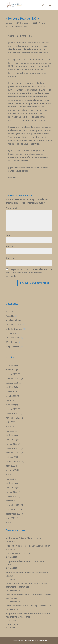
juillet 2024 (11, 396)
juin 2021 (10, 523)
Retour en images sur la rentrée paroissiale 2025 (29, 606)
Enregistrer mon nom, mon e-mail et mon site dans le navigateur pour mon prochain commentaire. (29, 273)
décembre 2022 (13, 448)
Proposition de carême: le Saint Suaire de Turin (28, 546)
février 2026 (11, 374)
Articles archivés (14, 320)
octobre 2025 (12, 383)
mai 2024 (10, 400)
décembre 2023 (13, 413)
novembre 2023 (13, 418)
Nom (9, 235)
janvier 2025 (12, 392)
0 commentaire (21, 26)
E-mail (10, 247)
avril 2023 (10, 435)
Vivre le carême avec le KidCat (20, 554)
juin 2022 (10, 475)
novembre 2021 (13, 505)
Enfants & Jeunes (14, 329)
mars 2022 (11, 488)
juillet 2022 (11, 470)
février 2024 (11, 409)
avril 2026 (10, 365)
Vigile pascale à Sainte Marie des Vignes (24, 538)
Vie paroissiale (13, 346)
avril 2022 (10, 483)
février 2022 (11, 492)
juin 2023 (10, 427)
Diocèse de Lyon (14, 325)
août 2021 (11, 518)
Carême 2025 (12, 625)
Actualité (10, 316)
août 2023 (11, 422)
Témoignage (12, 342)
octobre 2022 (12, 457)
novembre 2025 (13, 379)
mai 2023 (10, 431)
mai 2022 (10, 479)
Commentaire (13, 208)
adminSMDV (14, 23)
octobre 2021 (12, 509)
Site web (10, 258)
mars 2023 (11, 440)
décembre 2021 (13, 501)
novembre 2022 (13, 453)
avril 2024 (10, 405)
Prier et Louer (12, 338)
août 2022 (11, 466)
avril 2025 (10, 387)
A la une (10, 311)
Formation (11, 333)
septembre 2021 (14, 514)
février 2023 (11, 444)
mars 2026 (11, 370)
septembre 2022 (14, 461)
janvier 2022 (12, 496)
